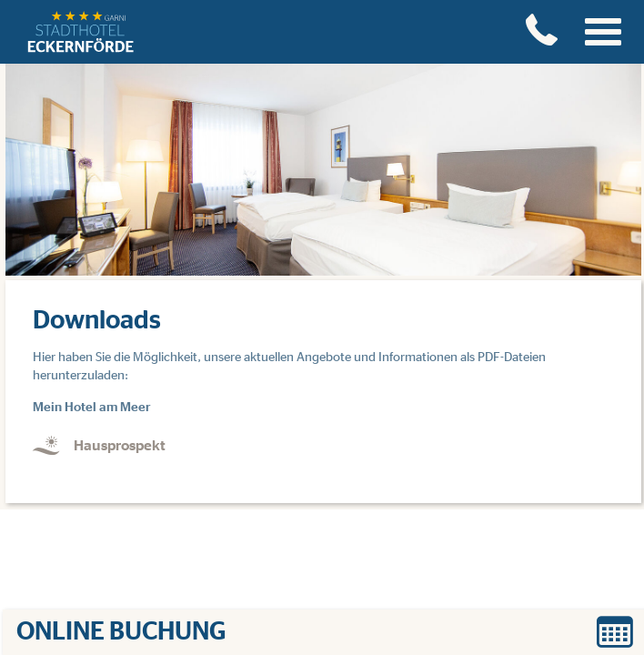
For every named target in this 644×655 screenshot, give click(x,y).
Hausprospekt (120, 446)
